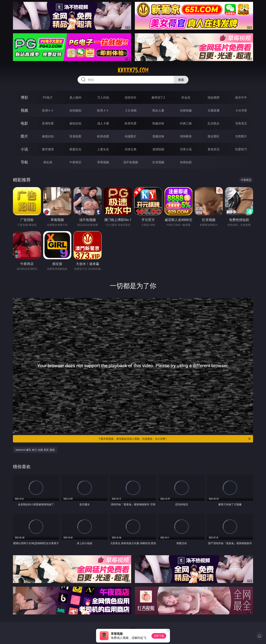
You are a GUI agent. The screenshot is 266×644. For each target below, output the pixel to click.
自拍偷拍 (75, 110)
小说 (24, 149)
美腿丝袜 (158, 136)
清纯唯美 (186, 136)
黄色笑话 (214, 149)
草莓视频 (103, 162)
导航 (24, 162)
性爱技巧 (241, 149)
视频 (24, 110)
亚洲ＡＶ (48, 110)
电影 (24, 123)
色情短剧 (186, 162)
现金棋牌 (214, 97)
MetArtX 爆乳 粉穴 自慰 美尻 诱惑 (35, 450)
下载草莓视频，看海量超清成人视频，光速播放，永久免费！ (175, 439)
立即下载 (159, 636)
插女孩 (48, 162)
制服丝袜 (158, 123)
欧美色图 (103, 136)
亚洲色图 (75, 136)
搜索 (181, 80)
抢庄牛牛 (241, 97)
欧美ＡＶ (103, 110)
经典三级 (186, 123)
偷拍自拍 (75, 123)
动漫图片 (131, 136)
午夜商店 (75, 162)
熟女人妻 (158, 110)
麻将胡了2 (158, 97)
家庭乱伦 (75, 149)
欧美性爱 (131, 123)
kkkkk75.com (133, 70)
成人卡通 (103, 123)
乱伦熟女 (214, 123)
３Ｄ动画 (131, 110)
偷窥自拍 (48, 136)
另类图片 (241, 136)
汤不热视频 (131, 162)
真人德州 (75, 97)
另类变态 (241, 123)
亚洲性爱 (48, 123)
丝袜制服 (186, 110)
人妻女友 (103, 149)
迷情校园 (158, 149)
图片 (24, 136)
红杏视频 (158, 162)
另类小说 (186, 149)
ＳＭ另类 (241, 110)
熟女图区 (214, 136)
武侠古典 (131, 149)
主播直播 (214, 110)
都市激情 (48, 149)
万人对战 (103, 97)
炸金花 (186, 97)
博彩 (24, 97)
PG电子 (48, 97)
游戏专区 (131, 97)
